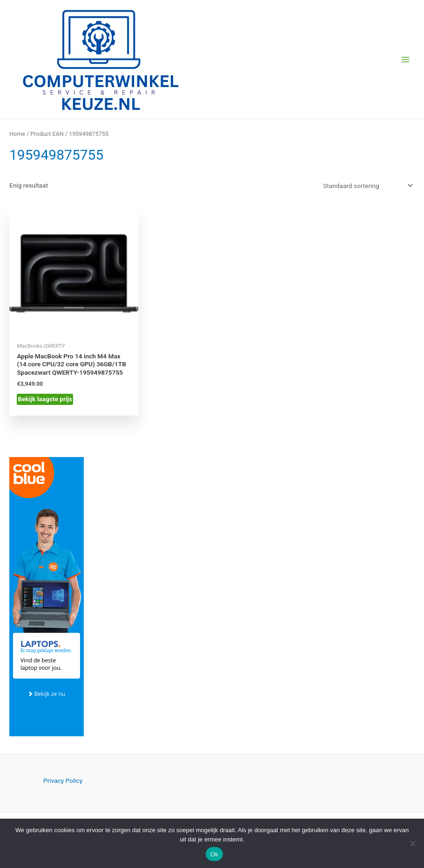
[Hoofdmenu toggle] (406, 59)
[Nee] (412, 843)
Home (17, 134)
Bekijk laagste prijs (45, 399)
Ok (214, 854)
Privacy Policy (63, 781)
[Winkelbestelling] (367, 186)
